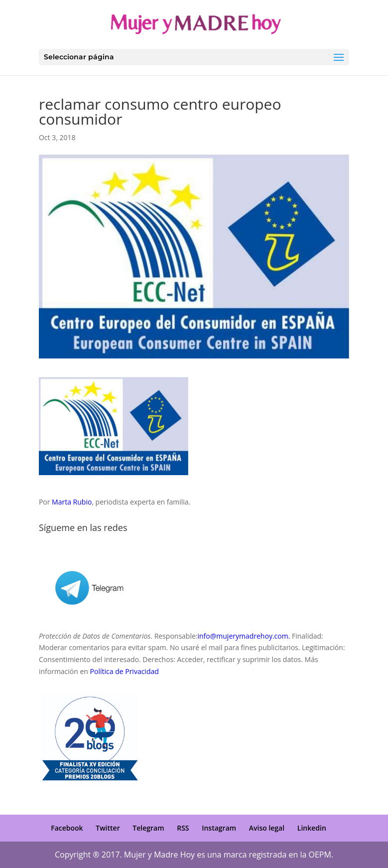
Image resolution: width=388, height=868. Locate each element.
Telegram (148, 828)
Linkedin (312, 828)
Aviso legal (267, 828)
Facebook (67, 828)
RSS (183, 828)
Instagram (219, 828)
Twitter (108, 828)
